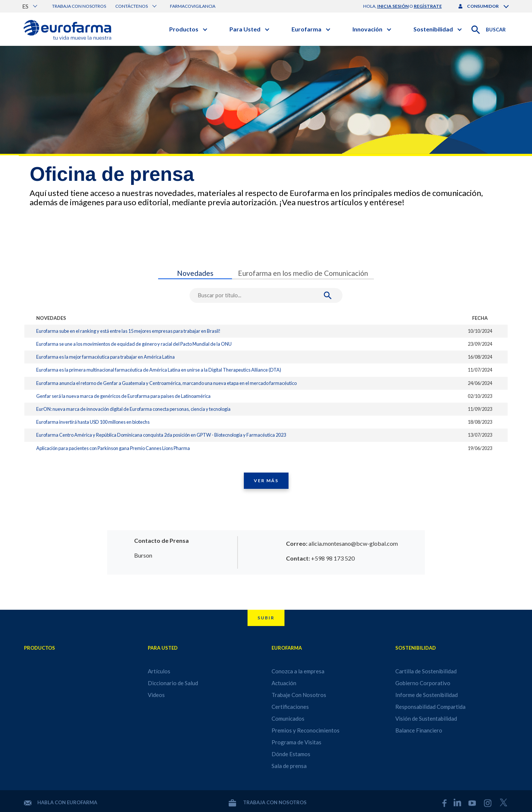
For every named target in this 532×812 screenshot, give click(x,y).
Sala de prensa (289, 766)
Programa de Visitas (296, 742)
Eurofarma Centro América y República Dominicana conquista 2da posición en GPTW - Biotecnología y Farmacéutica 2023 (161, 435)
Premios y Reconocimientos (306, 730)
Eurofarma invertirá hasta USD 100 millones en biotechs (93, 422)
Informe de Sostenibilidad (427, 695)
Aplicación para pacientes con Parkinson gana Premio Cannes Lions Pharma (113, 448)
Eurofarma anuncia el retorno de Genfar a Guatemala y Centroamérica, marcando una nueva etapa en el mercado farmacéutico (166, 383)
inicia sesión (393, 6)
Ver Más (266, 481)
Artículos (159, 671)
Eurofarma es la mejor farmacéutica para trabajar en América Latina (105, 357)
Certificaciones (290, 707)
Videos (156, 695)
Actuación (284, 683)
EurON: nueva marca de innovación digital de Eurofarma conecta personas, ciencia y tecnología (133, 409)
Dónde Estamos (291, 754)
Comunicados (288, 718)
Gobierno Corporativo (423, 683)
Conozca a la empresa (298, 671)
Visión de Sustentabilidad (426, 718)
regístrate (428, 6)
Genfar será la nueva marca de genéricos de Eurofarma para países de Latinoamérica (123, 396)
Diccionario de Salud (173, 683)
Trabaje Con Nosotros (299, 695)
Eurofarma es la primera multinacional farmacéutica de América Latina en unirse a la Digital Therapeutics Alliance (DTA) (159, 370)
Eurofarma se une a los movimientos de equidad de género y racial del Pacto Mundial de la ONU (134, 344)
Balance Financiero (419, 730)
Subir (266, 618)
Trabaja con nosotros (79, 6)
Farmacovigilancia (193, 6)
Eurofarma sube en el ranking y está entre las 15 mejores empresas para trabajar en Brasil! (128, 331)
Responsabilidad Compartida (430, 707)
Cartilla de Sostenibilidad (426, 671)
